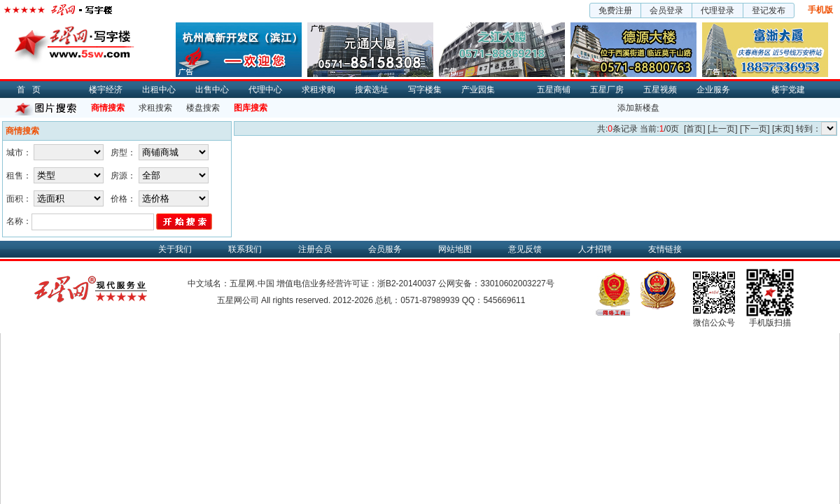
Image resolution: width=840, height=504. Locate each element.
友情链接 (665, 249)
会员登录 (666, 10)
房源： (123, 176)
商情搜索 (108, 108)
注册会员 (315, 249)
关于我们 (175, 249)
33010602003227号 (517, 283)
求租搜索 (155, 108)
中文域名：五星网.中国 (231, 283)
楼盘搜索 (203, 108)
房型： (123, 153)
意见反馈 (525, 249)
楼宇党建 (788, 90)
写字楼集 (425, 90)
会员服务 (385, 249)
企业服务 (713, 90)
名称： (19, 221)
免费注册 (615, 10)
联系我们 (245, 249)
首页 (32, 90)
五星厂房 (607, 90)
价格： (123, 199)
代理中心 (265, 90)
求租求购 (318, 90)
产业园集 (478, 90)
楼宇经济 (106, 90)
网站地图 (455, 249)
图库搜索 (251, 108)
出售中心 (212, 90)
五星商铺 (554, 90)
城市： (19, 153)
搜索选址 (372, 90)
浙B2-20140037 (407, 283)
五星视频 (660, 90)
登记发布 (769, 10)
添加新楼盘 (638, 108)
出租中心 (159, 90)
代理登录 (717, 10)
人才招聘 (595, 249)
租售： (19, 176)
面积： (19, 199)
